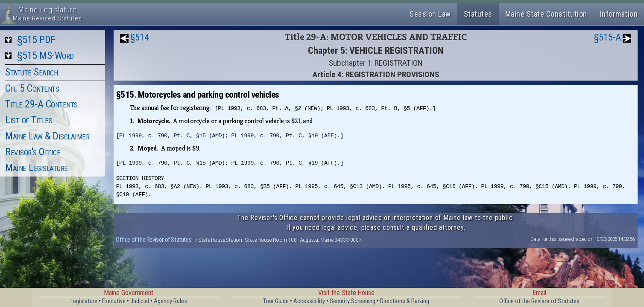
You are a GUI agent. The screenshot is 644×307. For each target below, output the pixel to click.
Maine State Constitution (546, 14)
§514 (140, 37)
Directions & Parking (405, 301)
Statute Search (31, 72)
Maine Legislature (37, 168)
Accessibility (309, 301)
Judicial (140, 301)
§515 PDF (36, 40)
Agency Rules (170, 301)
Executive (114, 301)
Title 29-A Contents (41, 104)
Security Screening (353, 301)
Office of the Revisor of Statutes (154, 240)
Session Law (430, 14)
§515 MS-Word (45, 55)
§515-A (607, 37)
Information (619, 14)
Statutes (478, 14)
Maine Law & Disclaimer (47, 136)
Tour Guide (276, 301)
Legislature (84, 301)
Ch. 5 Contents (32, 88)
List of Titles (29, 120)
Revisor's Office (33, 152)
